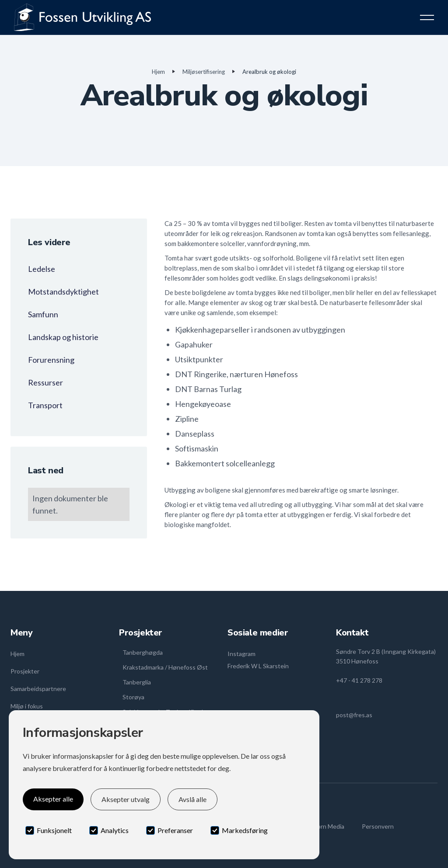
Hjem (158, 72)
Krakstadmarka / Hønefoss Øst (165, 667)
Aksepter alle (53, 799)
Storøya (133, 697)
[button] (427, 17)
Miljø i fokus (27, 706)
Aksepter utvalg (126, 799)
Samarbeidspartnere (38, 689)
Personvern (378, 826)
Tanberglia (137, 682)
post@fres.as (354, 715)
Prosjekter (25, 671)
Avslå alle (192, 799)
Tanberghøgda (143, 652)
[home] (82, 17)
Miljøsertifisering (204, 72)
